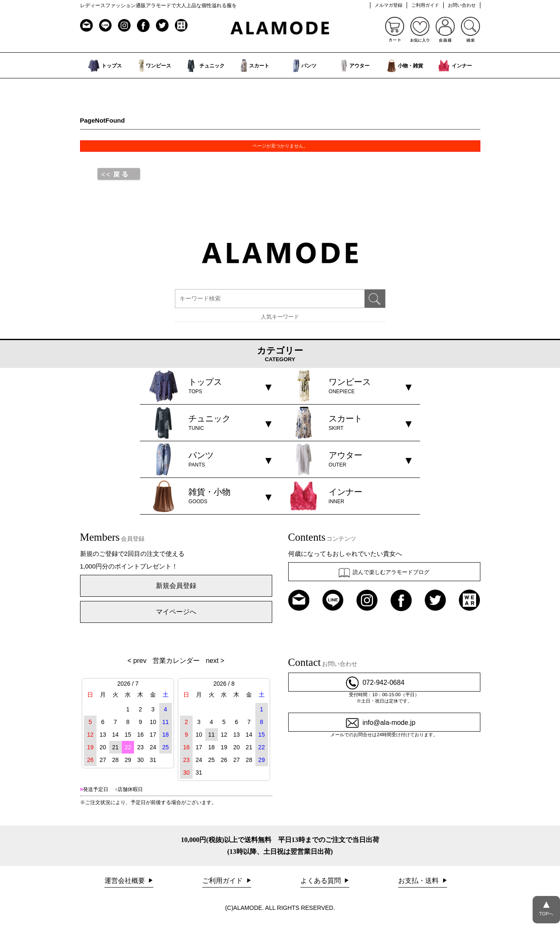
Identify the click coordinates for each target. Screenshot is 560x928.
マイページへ (176, 612)
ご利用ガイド (425, 5)
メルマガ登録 (389, 5)
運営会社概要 (126, 881)
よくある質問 (322, 881)
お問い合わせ (462, 5)
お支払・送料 (419, 881)
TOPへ (546, 906)
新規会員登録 (176, 586)
